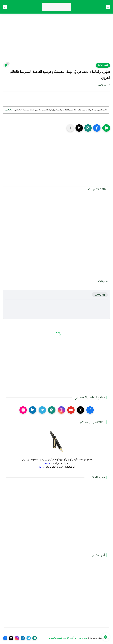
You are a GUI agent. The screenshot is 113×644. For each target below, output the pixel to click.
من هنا (47, 463)
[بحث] (5, 7)
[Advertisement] (56, 40)
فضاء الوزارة (103, 65)
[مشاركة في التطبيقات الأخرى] (70, 128)
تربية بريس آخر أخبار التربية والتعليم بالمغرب (68, 638)
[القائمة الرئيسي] (108, 7)
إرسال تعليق (100, 295)
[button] (97, 128)
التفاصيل (8, 110)
